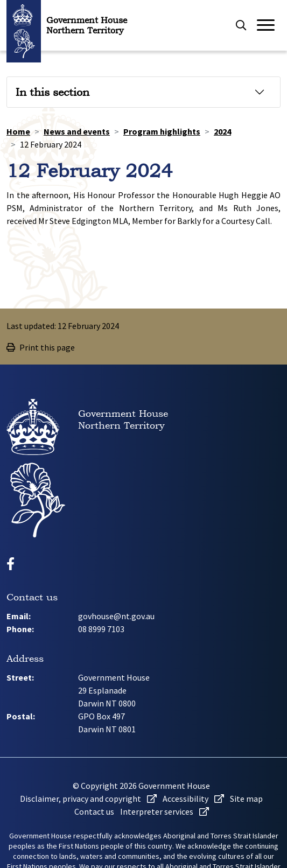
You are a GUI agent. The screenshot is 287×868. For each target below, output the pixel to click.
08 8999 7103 (101, 629)
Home (18, 131)
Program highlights (162, 131)
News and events (77, 131)
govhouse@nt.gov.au (116, 616)
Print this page (41, 347)
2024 (222, 131)
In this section (52, 92)
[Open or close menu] (268, 25)
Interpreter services (164, 811)
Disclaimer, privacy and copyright (88, 799)
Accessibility (193, 799)
